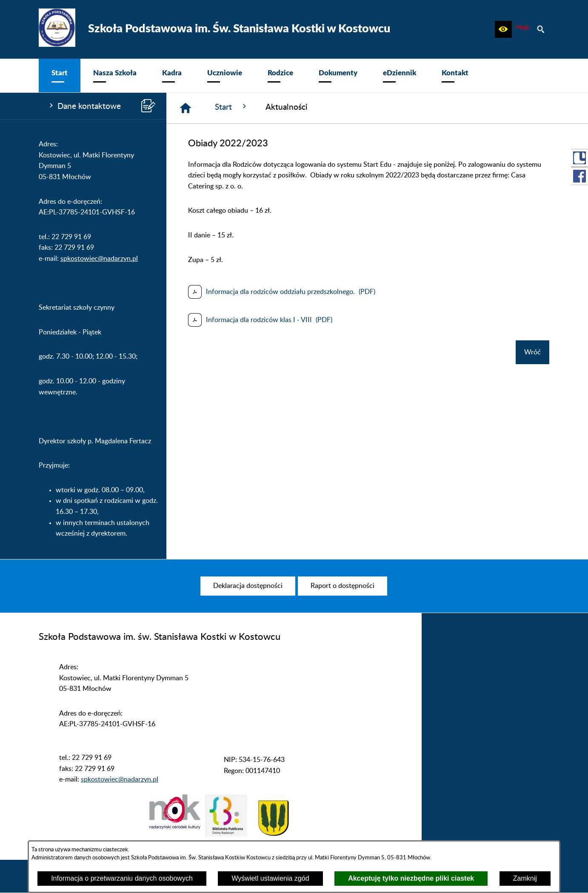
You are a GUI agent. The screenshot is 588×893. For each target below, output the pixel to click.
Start (232, 107)
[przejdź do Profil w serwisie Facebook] (579, 176)
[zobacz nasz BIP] (522, 29)
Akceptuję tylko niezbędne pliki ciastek (411, 878)
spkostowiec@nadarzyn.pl (99, 259)
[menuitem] (60, 76)
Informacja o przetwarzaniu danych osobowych (122, 878)
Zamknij (525, 878)
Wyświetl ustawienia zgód (270, 878)
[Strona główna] (186, 108)
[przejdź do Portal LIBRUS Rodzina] (579, 158)
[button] (503, 29)
